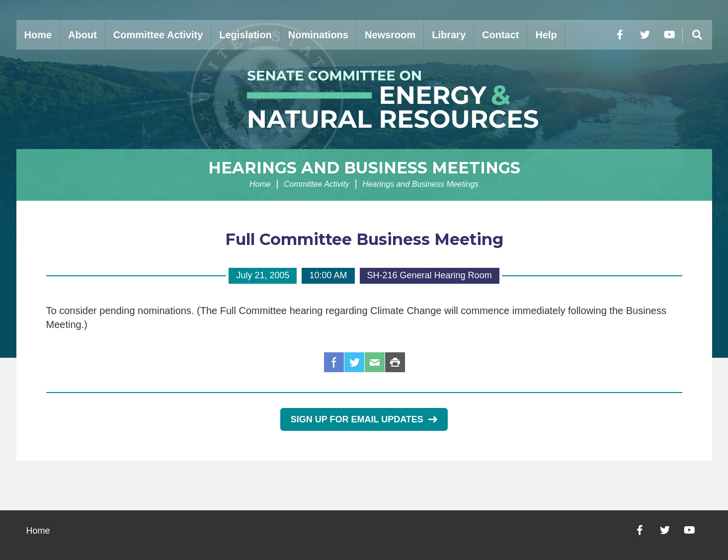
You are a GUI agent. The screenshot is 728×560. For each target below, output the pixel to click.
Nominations (318, 35)
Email (375, 362)
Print (395, 362)
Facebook (334, 362)
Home (38, 35)
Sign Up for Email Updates (364, 419)
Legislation (245, 35)
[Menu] (697, 35)
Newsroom (390, 35)
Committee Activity (158, 35)
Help (546, 35)
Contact (500, 35)
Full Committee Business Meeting (364, 239)
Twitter (354, 362)
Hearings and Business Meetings (364, 168)
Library (449, 35)
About (82, 35)
